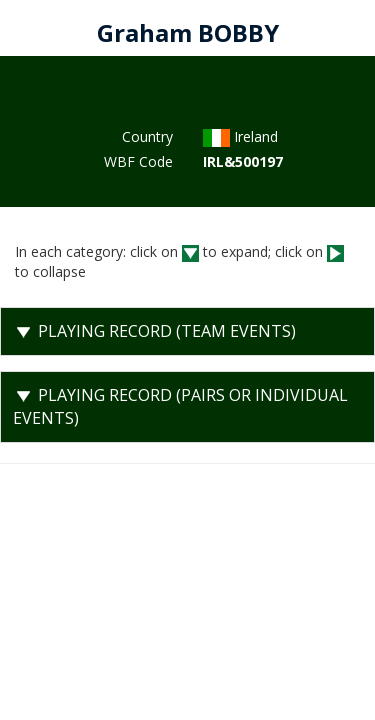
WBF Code (138, 161)
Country (147, 136)
